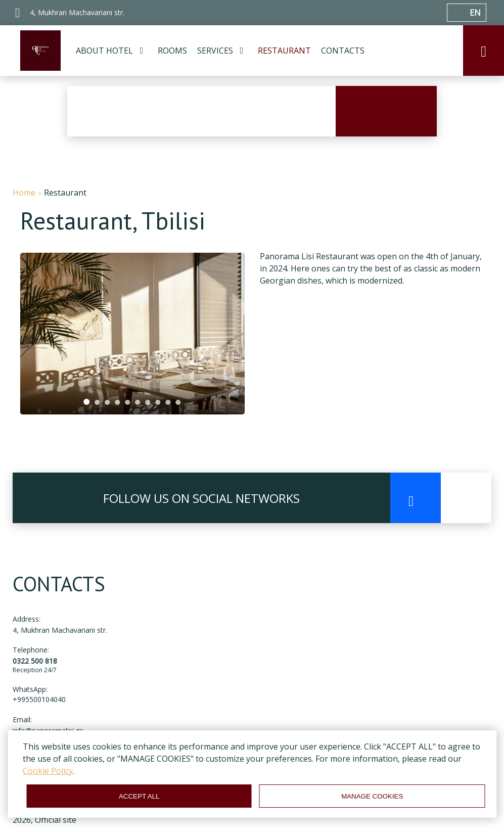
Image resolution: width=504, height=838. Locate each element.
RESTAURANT (284, 51)
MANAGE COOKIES (372, 796)
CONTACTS (343, 51)
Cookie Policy (48, 771)
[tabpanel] (132, 334)
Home (25, 193)
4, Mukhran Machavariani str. (60, 630)
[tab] (87, 402)
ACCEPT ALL (139, 796)
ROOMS (172, 51)
